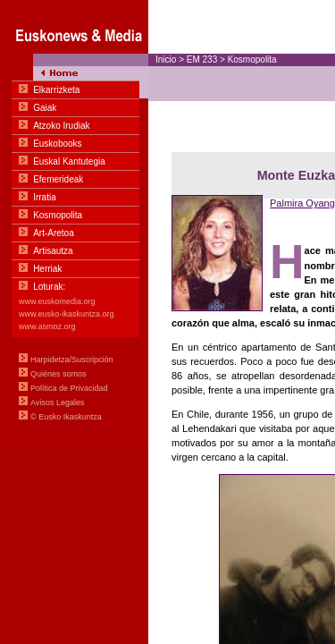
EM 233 (202, 59)
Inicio (166, 59)
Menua (74, 224)
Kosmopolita (252, 59)
